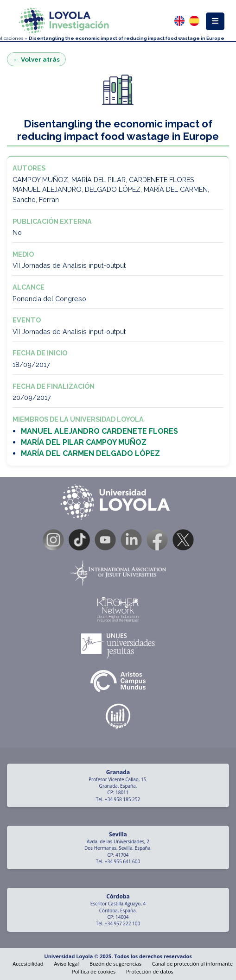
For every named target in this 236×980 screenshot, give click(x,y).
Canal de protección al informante (192, 964)
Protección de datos (150, 971)
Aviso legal (66, 964)
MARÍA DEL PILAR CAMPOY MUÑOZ (84, 442)
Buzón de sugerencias (115, 964)
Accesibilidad (28, 964)
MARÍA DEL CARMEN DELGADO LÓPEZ (90, 453)
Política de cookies (94, 971)
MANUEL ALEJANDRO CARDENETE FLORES (99, 431)
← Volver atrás (36, 59)
